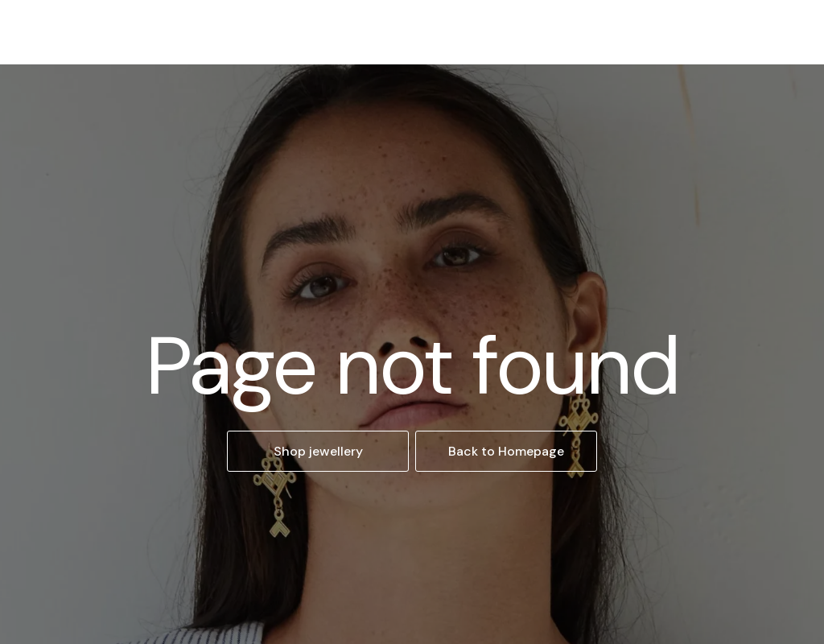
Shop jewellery (318, 451)
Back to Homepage (506, 451)
